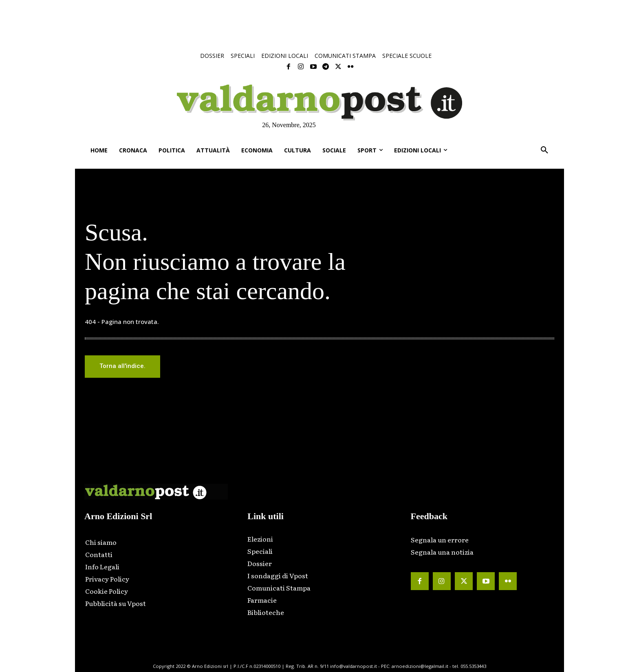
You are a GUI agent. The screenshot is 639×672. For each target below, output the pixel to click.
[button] (544, 150)
